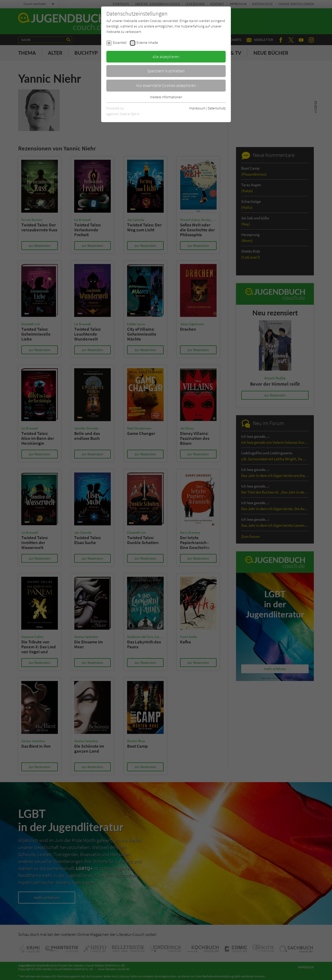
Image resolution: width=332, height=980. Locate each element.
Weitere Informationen (166, 97)
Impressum (197, 108)
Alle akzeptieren (166, 57)
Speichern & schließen (166, 71)
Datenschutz (217, 108)
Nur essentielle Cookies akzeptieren (166, 85)
